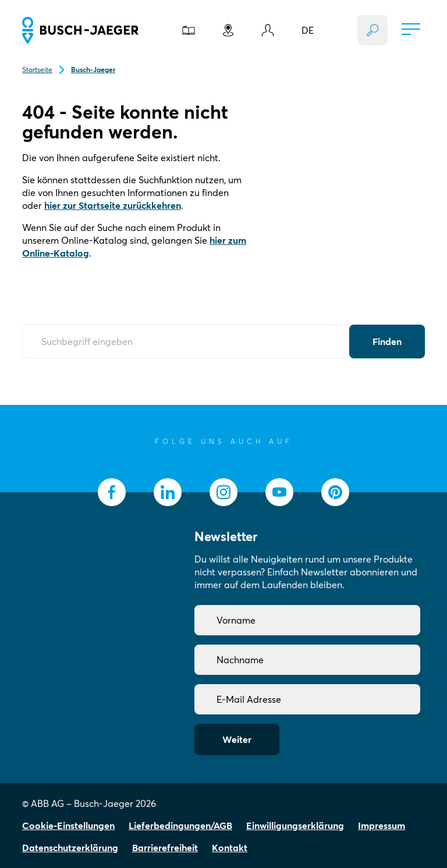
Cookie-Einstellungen (68, 826)
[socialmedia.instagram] (223, 492)
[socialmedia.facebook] (112, 492)
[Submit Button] (387, 341)
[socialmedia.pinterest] (335, 492)
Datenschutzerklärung (70, 848)
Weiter (237, 739)
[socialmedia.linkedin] (168, 492)
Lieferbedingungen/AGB (180, 826)
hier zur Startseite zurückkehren (113, 205)
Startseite (37, 70)
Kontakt (230, 848)
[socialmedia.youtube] (279, 492)
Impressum (382, 826)
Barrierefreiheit (165, 848)
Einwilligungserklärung (295, 826)
